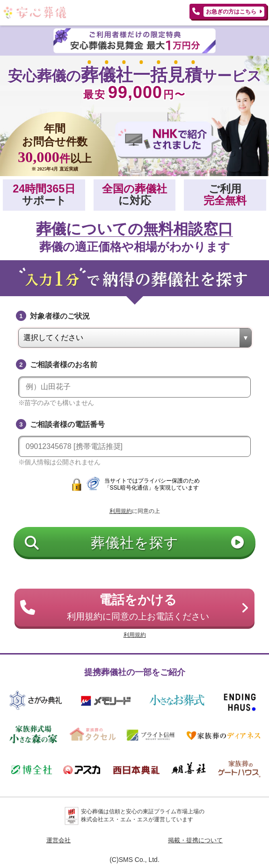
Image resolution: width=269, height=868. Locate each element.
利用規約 (121, 511)
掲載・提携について (195, 840)
